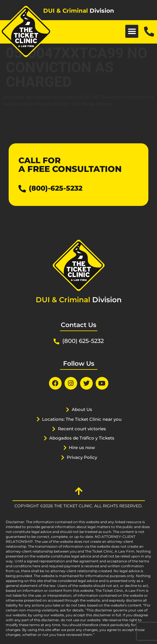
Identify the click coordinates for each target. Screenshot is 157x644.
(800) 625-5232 (83, 341)
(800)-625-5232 (56, 188)
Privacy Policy (82, 457)
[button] (132, 31)
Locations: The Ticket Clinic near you (82, 419)
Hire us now (82, 447)
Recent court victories (82, 429)
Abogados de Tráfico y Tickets (82, 438)
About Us (82, 409)
